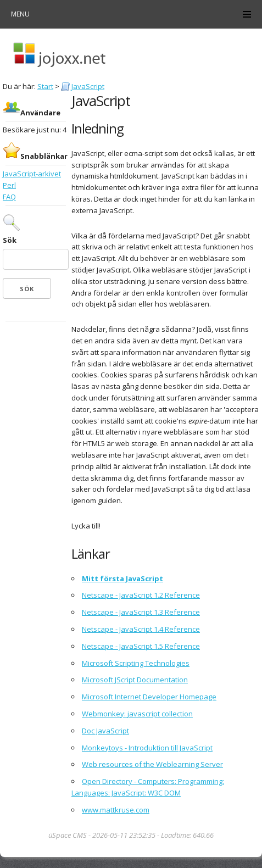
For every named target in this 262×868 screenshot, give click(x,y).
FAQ (9, 197)
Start (45, 86)
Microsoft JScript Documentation (135, 680)
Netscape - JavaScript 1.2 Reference (141, 595)
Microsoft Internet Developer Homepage (149, 697)
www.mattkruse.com (116, 810)
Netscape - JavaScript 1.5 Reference (141, 646)
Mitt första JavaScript (122, 578)
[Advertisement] (36, 357)
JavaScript (83, 86)
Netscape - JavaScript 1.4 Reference (141, 629)
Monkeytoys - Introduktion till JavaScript (147, 748)
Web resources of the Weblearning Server (152, 764)
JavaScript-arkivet (32, 174)
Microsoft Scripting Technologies (136, 663)
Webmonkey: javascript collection (137, 714)
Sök (10, 240)
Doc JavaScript (105, 731)
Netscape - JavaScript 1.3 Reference (141, 612)
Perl (9, 185)
